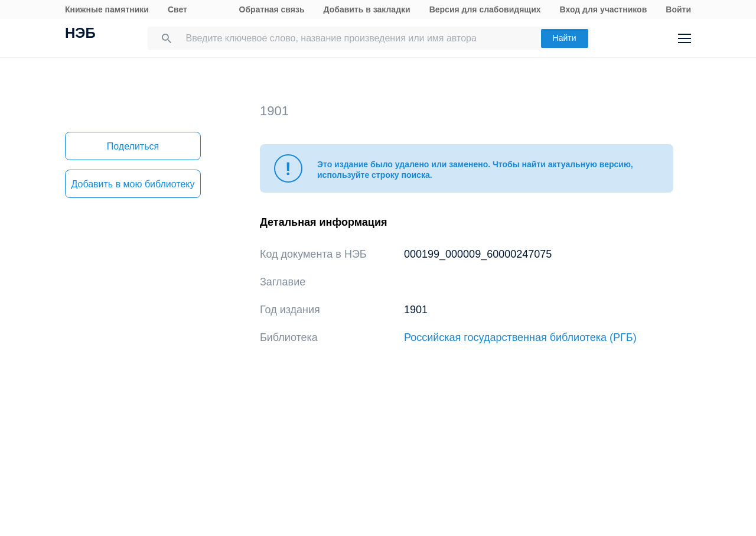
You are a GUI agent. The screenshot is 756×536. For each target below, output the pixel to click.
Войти (678, 9)
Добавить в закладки (367, 9)
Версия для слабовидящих (485, 9)
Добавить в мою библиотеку (133, 184)
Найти (565, 38)
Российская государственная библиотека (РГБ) (520, 337)
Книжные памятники (107, 9)
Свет (177, 9)
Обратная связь (272, 9)
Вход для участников (604, 9)
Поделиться (133, 146)
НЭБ (80, 34)
